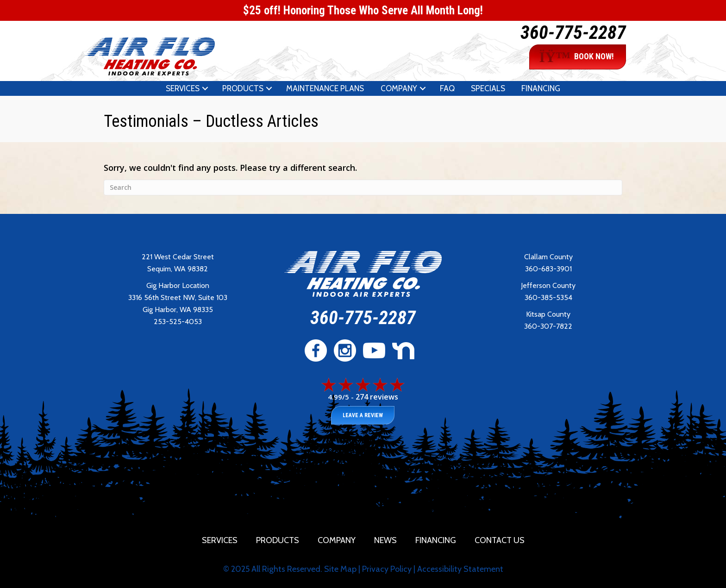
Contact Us (500, 540)
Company (399, 88)
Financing (541, 88)
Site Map (340, 569)
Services (183, 88)
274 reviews (377, 397)
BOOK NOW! (576, 57)
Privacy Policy (387, 569)
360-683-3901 (548, 269)
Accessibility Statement (460, 569)
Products (243, 88)
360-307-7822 (548, 326)
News (385, 540)
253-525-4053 (178, 322)
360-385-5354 (548, 297)
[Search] (363, 188)
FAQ (447, 88)
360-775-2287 (573, 33)
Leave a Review (363, 415)
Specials (488, 88)
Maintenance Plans (325, 88)
